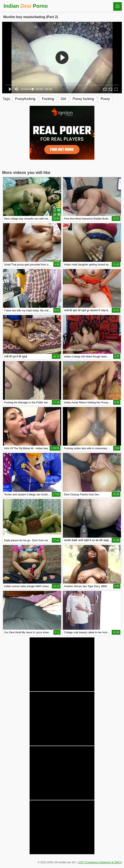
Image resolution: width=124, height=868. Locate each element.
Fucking (48, 99)
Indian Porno (26, 6)
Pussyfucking (25, 99)
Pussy (105, 99)
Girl (63, 99)
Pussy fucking (83, 99)
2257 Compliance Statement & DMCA (100, 862)
